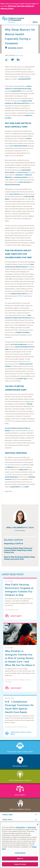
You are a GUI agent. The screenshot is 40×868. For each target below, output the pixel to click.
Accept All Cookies (20, 865)
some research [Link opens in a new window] (14, 194)
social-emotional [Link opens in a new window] (24, 182)
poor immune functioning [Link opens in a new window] (19, 146)
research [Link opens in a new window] (28, 138)
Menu (35, 22)
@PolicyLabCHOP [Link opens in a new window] (24, 79)
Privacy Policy (20, 828)
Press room (7, 820)
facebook (8, 60)
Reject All (20, 859)
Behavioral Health (15, 48)
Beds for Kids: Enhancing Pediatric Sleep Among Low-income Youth (19, 558)
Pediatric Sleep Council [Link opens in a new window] (18, 294)
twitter (13, 60)
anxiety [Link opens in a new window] (12, 172)
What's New (8, 815)
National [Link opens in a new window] (10, 467)
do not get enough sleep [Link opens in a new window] (19, 344)
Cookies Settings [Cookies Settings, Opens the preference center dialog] (20, 854)
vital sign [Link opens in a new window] (30, 404)
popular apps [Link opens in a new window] (22, 379)
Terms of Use (32, 828)
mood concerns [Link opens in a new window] (22, 172)
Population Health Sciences (20, 781)
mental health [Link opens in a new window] (16, 91)
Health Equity (16, 616)
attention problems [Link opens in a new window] (21, 177)
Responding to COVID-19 (14, 544)
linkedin (19, 60)
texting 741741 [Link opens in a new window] (23, 470)
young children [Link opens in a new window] (15, 487)
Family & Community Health (20, 809)
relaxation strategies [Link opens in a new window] (22, 332)
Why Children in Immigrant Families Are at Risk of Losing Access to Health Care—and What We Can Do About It (20, 658)
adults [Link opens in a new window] (27, 487)
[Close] (38, 825)
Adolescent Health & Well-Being (21, 733)
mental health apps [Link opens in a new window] (11, 477)
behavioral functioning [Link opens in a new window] (12, 185)
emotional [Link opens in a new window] (19, 175)
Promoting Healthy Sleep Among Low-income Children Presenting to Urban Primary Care (18, 550)
